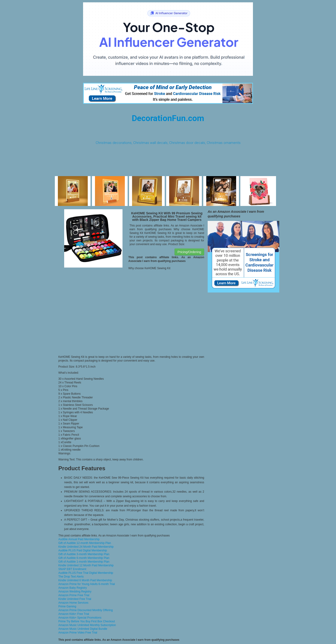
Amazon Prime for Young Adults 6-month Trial (87, 584)
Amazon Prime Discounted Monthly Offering (86, 610)
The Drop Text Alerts (71, 577)
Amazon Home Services (73, 603)
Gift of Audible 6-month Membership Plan (84, 558)
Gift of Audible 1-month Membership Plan (84, 562)
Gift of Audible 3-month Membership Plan (84, 554)
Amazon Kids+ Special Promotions (80, 618)
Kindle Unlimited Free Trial (75, 599)
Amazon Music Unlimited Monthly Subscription (87, 625)
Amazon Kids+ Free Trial (74, 614)
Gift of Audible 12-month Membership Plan (85, 543)
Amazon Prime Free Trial (74, 595)
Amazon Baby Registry (73, 588)
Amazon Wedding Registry (75, 592)
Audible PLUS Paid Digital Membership (83, 550)
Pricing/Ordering (189, 252)
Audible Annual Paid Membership (79, 539)
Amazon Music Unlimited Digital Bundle (83, 629)
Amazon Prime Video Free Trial (78, 633)
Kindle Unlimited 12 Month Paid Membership (86, 565)
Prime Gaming (67, 606)
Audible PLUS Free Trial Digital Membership (86, 573)
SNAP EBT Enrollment (72, 569)
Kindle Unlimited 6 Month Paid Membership (85, 580)
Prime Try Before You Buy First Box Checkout (87, 621)
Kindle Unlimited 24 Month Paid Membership (86, 547)
